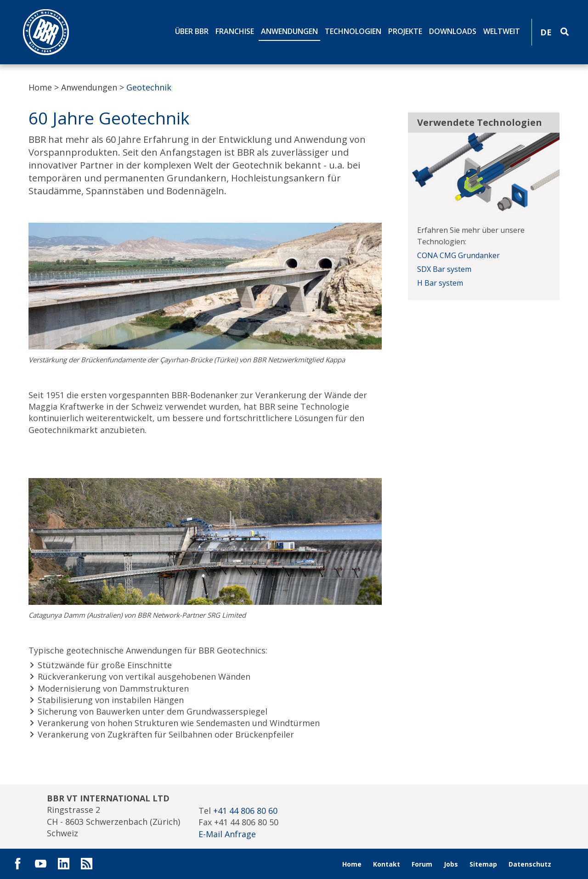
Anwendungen (289, 31)
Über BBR (192, 31)
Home (40, 87)
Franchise (235, 31)
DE (546, 32)
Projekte (405, 31)
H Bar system (440, 283)
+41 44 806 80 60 (245, 811)
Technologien (353, 31)
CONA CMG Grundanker (458, 255)
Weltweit (502, 31)
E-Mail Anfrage (227, 834)
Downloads (453, 31)
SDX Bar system (444, 269)
